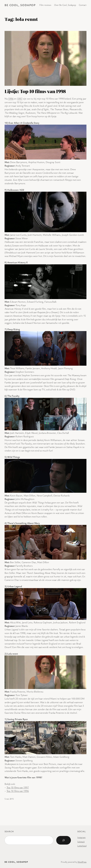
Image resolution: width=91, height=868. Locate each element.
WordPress (82, 862)
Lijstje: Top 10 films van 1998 (35, 91)
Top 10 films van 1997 (18, 787)
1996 (11, 99)
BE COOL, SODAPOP (20, 5)
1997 (20, 99)
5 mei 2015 (9, 799)
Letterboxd (82, 846)
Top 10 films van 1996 (18, 791)
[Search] (64, 840)
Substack (81, 842)
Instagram (81, 837)
